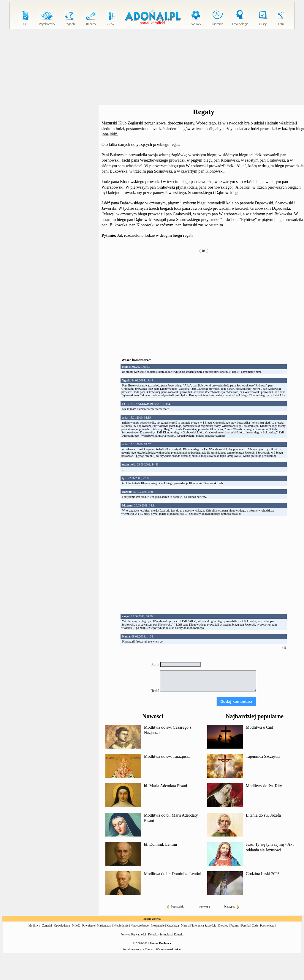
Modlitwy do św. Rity (264, 786)
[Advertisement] (204, 561)
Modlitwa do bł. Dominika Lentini (173, 874)
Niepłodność (121, 925)
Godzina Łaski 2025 (263, 874)
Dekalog (223, 925)
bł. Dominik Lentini (161, 844)
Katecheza (173, 925)
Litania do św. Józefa (263, 815)
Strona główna (152, 919)
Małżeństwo (104, 925)
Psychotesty (267, 925)
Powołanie (88, 925)
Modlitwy (34, 925)
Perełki (246, 925)
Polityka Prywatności (133, 934)
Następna (232, 906)
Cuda (255, 925)
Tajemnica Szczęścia (263, 756)
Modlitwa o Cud (259, 727)
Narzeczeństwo (140, 925)
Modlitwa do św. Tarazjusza (167, 756)
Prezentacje (158, 925)
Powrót (204, 907)
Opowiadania (62, 925)
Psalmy (235, 925)
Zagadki (47, 925)
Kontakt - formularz (160, 934)
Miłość (76, 925)
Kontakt (179, 934)
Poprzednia (175, 906)
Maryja (185, 925)
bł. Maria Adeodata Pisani (166, 786)
